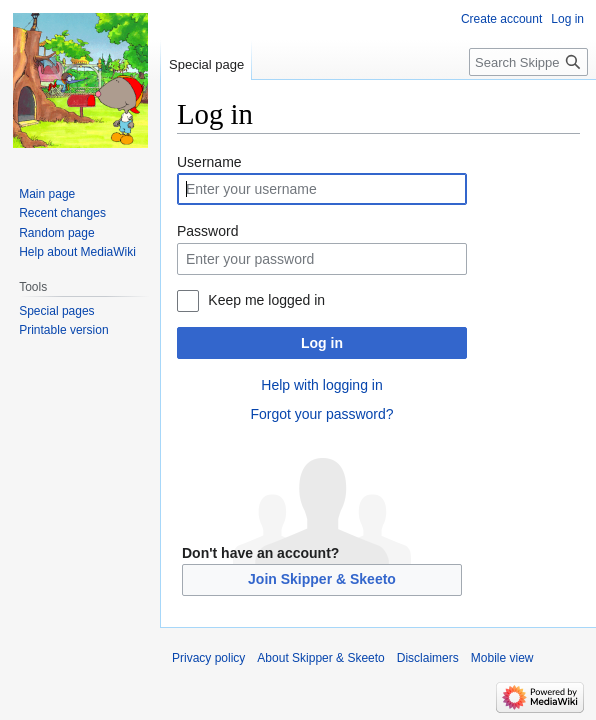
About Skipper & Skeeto (320, 658)
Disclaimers (428, 658)
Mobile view (502, 658)
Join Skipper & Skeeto (322, 579)
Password (207, 231)
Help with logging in (321, 385)
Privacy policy (208, 658)
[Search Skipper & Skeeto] (528, 62)
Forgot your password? (321, 414)
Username (209, 162)
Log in (322, 343)
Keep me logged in (266, 300)
